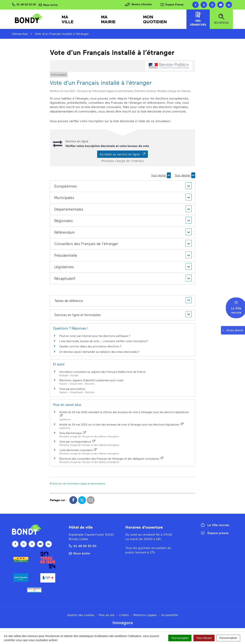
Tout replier (161, 175)
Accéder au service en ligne (122, 154)
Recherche (221, 19)
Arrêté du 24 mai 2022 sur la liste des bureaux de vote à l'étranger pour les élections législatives (121, 424)
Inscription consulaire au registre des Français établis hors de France (102, 372)
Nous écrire (79, 553)
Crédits (124, 615)
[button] (122, 186)
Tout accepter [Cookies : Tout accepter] (180, 638)
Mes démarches (198, 19)
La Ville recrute (215, 525)
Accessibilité (170, 615)
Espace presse (215, 533)
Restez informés (138, 4)
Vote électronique (73, 433)
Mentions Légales (145, 615)
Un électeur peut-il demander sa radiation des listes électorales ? (99, 352)
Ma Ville (68, 19)
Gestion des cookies (81, 615)
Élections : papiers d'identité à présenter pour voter (91, 380)
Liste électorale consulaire (78, 450)
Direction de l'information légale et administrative (79, 483)
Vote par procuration (72, 389)
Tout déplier (185, 175)
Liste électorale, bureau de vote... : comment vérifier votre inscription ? (104, 341)
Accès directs (233, 331)
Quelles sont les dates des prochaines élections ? (90, 346)
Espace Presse (172, 4)
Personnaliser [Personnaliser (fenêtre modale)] (228, 638)
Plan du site (107, 615)
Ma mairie (108, 19)
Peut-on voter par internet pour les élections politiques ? (95, 336)
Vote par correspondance (77, 441)
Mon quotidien (155, 19)
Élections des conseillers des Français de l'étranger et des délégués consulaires (111, 459)
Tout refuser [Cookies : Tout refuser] (204, 638)
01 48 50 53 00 (83, 546)
